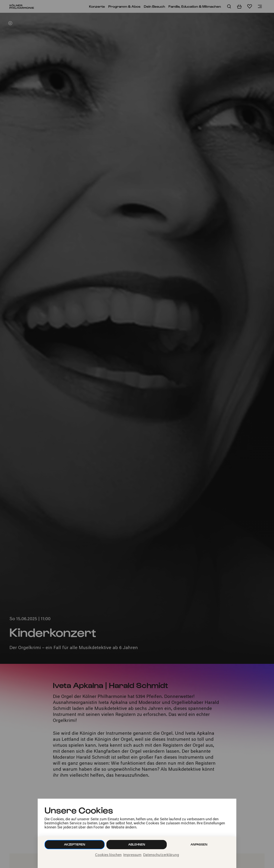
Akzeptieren (75, 844)
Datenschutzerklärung (161, 855)
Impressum (132, 855)
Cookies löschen (108, 855)
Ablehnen (137, 844)
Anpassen (199, 844)
